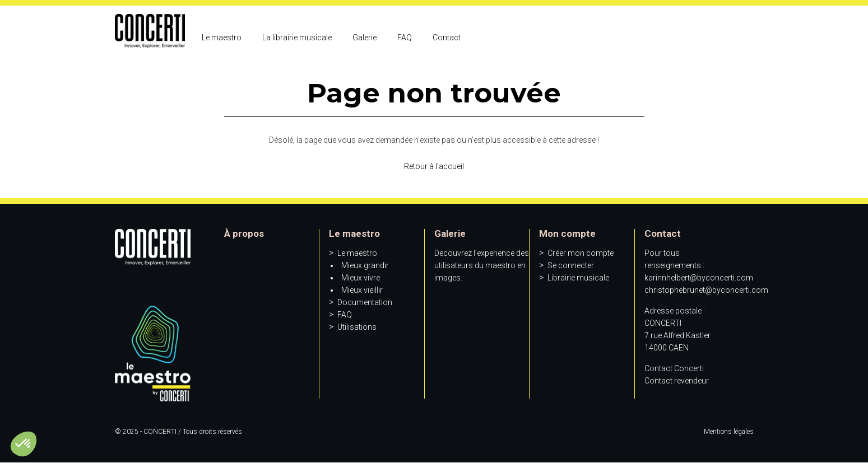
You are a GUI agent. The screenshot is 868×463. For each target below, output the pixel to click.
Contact (447, 38)
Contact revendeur (677, 381)
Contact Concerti (674, 368)
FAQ (405, 38)
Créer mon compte (581, 253)
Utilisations (357, 327)
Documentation (365, 302)
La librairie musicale (297, 38)
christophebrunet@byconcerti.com (706, 290)
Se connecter (571, 265)
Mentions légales (729, 432)
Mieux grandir (365, 265)
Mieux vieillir (362, 290)
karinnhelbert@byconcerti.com (699, 278)
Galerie (365, 38)
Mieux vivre (361, 278)
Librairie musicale (578, 278)
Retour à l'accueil (434, 166)
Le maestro (222, 38)
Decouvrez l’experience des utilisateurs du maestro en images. (482, 265)
